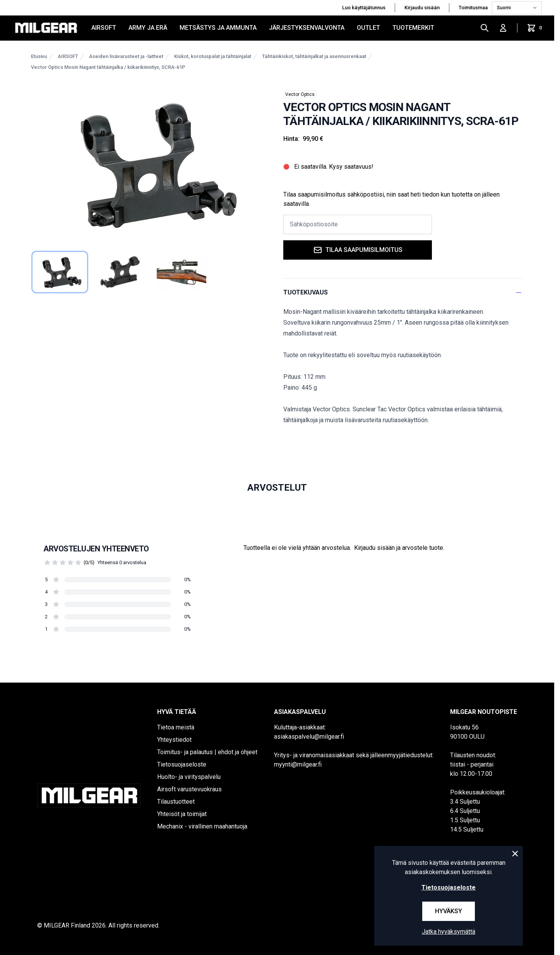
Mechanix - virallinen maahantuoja (202, 826)
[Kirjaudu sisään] (503, 28)
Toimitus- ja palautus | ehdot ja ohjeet (207, 752)
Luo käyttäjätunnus (364, 8)
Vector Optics (300, 94)
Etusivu (39, 56)
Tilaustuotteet (176, 802)
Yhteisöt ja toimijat (182, 814)
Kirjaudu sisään (422, 8)
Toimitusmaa (474, 8)
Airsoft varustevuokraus (189, 789)
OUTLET (368, 28)
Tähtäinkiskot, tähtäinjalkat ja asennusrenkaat (314, 56)
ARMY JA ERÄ (148, 28)
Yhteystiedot (174, 740)
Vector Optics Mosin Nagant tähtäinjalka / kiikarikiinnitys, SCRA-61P (108, 67)
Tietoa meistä (176, 727)
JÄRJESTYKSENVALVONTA (307, 28)
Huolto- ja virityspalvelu (189, 777)
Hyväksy (449, 911)
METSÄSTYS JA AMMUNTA (218, 28)
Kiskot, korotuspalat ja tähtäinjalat (213, 56)
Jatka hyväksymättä (449, 932)
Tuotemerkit (413, 28)
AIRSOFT (104, 28)
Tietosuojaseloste (182, 764)
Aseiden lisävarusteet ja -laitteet (126, 56)
